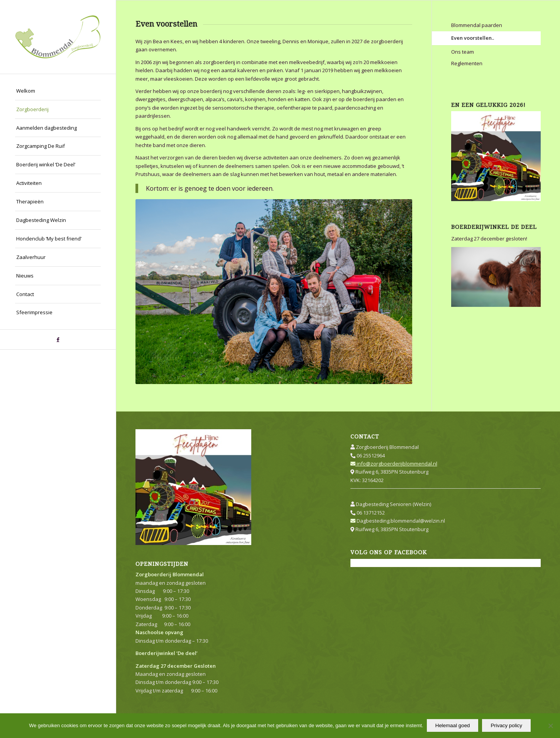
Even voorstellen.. (473, 38)
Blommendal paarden (477, 25)
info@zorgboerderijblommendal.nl (394, 464)
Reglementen (467, 63)
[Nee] (550, 726)
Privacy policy (507, 726)
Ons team (463, 52)
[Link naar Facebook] (58, 339)
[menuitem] (58, 91)
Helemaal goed (453, 726)
